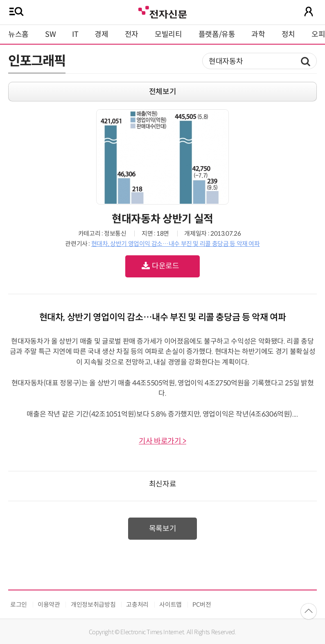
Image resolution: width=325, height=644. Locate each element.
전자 (132, 34)
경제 (101, 34)
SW (50, 34)
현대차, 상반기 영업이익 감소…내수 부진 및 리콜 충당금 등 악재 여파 (176, 244)
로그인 (19, 605)
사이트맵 (170, 605)
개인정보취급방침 (93, 605)
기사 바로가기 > (162, 441)
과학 (258, 34)
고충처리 (137, 605)
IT (75, 34)
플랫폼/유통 (217, 34)
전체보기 (163, 92)
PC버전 (202, 605)
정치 (288, 34)
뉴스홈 (18, 34)
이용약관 (49, 605)
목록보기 (163, 529)
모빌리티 (168, 34)
